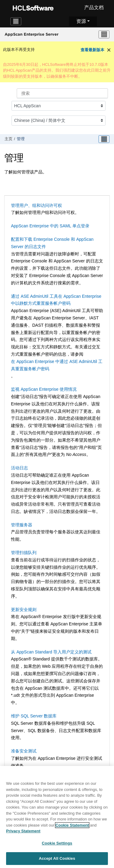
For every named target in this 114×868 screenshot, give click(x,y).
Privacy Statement (23, 833)
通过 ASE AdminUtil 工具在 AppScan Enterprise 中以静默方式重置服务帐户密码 (56, 300)
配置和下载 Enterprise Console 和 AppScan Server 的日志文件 (52, 243)
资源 (81, 21)
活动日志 (19, 468)
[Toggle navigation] (16, 21)
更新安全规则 (24, 610)
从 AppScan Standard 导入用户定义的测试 (51, 652)
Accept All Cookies (57, 861)
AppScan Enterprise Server (31, 34)
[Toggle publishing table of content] (104, 139)
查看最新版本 (92, 50)
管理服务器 (22, 525)
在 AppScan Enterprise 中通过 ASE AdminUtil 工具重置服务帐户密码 (57, 365)
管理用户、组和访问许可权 (36, 205)
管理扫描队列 (24, 553)
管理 (21, 139)
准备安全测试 (24, 751)
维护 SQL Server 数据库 (34, 716)
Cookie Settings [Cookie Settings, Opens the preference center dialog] (57, 845)
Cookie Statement (72, 827)
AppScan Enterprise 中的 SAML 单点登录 (50, 226)
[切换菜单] (104, 34)
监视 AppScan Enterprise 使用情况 (44, 389)
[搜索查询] (62, 93)
